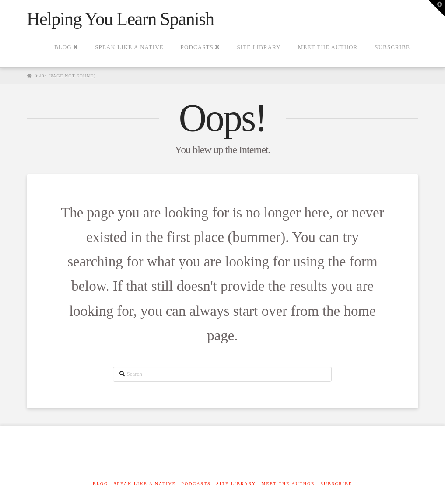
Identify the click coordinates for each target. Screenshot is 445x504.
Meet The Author (288, 484)
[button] (437, 8)
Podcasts (196, 484)
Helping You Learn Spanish (120, 19)
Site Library (236, 484)
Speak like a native (145, 484)
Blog (100, 484)
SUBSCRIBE (336, 484)
